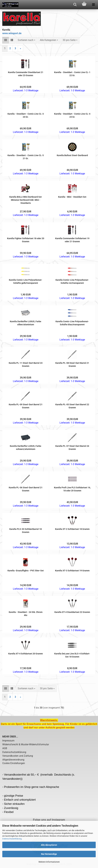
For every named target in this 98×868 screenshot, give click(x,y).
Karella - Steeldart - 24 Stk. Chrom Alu (26, 614)
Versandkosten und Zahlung (18, 756)
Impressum (8, 741)
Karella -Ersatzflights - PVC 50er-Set (26, 571)
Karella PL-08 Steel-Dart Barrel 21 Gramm (72, 364)
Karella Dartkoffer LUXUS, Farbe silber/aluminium (26, 323)
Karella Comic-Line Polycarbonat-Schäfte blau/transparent (72, 323)
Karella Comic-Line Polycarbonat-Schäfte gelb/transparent (26, 281)
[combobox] (26, 40)
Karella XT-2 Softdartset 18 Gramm (72, 529)
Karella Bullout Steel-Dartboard (72, 155)
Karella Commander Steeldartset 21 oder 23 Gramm (26, 74)
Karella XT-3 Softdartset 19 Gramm (72, 571)
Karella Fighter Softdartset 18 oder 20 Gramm (26, 240)
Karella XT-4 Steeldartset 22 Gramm (72, 612)
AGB (5, 748)
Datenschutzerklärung (12, 839)
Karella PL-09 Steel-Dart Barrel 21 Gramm (26, 406)
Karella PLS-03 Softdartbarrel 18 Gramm (26, 531)
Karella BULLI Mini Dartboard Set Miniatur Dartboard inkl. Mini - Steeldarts (26, 200)
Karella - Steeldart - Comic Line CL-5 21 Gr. (26, 157)
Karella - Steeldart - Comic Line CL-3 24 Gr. (26, 115)
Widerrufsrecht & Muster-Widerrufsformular (26, 744)
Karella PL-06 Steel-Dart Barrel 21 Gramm (26, 489)
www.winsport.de (12, 33)
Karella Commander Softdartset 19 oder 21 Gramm (72, 240)
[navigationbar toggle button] (93, 5)
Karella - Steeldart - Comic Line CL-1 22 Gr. (72, 74)
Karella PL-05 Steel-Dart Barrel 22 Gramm (72, 406)
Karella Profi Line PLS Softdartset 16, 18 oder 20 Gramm (72, 489)
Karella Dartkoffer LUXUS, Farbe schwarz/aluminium (26, 448)
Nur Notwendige (49, 854)
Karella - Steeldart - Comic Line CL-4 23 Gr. (72, 115)
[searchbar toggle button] (75, 5)
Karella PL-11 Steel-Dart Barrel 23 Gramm (26, 364)
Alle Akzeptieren (49, 845)
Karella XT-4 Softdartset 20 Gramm (26, 654)
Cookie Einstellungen (14, 763)
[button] (6, 40)
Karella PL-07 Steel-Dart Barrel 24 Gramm (72, 448)
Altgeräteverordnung (13, 760)
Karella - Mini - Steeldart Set (72, 197)
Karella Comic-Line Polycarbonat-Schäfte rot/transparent (72, 281)
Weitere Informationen (49, 862)
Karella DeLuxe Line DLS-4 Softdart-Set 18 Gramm (72, 655)
